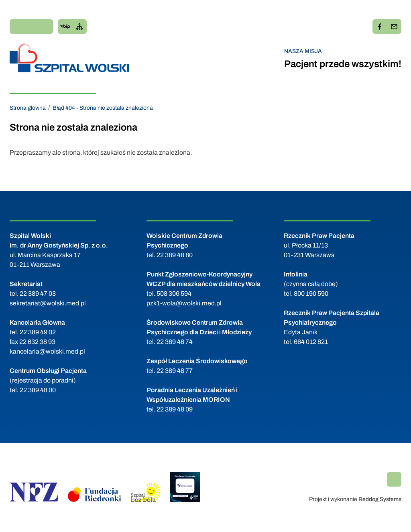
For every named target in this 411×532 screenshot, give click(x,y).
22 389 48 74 (175, 342)
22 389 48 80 (175, 255)
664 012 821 (311, 342)
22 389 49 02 (38, 332)
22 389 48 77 (175, 371)
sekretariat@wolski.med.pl (48, 303)
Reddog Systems (380, 499)
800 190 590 (311, 294)
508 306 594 (174, 294)
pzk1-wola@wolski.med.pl (184, 303)
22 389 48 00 (38, 390)
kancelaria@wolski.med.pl (47, 351)
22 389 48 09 (175, 409)
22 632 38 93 (37, 342)
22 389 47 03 (38, 294)
